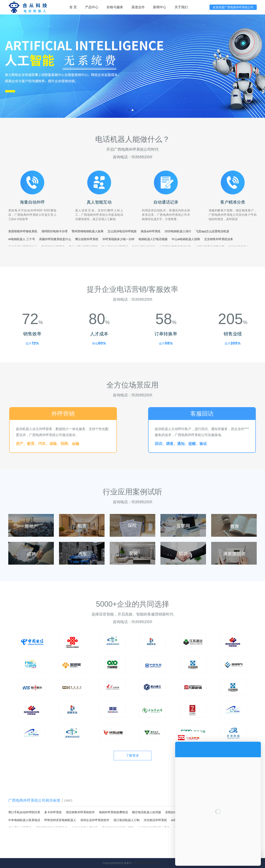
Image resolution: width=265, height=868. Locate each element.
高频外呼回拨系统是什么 (55, 239)
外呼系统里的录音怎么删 (217, 812)
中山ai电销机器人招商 (186, 239)
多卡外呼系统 (53, 812)
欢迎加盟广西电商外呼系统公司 (233, 7)
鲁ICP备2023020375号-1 (148, 863)
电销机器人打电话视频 (153, 239)
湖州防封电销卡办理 (54, 231)
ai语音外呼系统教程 (184, 820)
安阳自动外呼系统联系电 (181, 812)
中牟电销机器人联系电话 (24, 820)
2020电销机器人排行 (178, 231)
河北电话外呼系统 (155, 820)
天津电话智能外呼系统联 (217, 820)
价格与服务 (115, 7)
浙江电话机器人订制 (126, 820)
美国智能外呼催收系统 (23, 231)
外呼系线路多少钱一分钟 (118, 239)
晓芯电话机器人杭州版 (147, 812)
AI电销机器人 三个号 (22, 239)
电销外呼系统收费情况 (113, 812)
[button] (129, 110)
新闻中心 (160, 7)
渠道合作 (138, 7)
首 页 (73, 7)
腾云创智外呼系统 (87, 239)
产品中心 (92, 7)
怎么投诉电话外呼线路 (122, 231)
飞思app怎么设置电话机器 (212, 231)
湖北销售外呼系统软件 (80, 812)
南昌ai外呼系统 (151, 231)
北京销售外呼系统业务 (219, 239)
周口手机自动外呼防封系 (24, 812)
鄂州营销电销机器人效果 (88, 231)
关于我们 (181, 7)
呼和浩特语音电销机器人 (60, 820)
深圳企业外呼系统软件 (95, 820)
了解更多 (132, 755)
